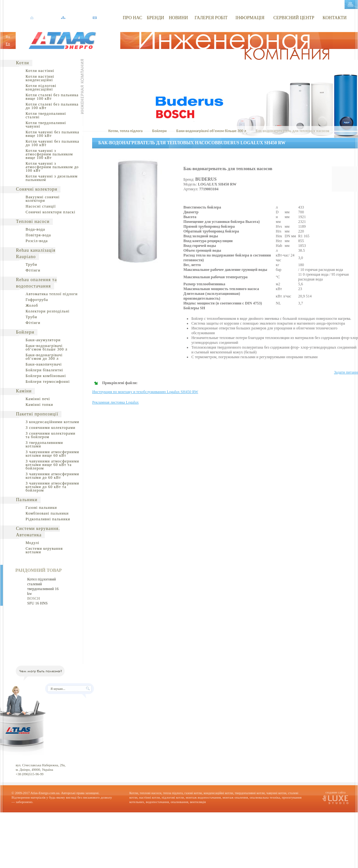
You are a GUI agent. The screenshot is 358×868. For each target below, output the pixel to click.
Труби (31, 264)
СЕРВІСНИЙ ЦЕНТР (294, 18)
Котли (23, 63)
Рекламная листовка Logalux (115, 402)
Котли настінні (40, 71)
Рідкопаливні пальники (48, 519)
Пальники (27, 500)
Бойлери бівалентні (44, 370)
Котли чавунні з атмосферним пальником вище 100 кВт (49, 154)
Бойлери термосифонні (48, 382)
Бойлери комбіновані (46, 376)
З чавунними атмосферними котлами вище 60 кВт (52, 454)
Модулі (32, 543)
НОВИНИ (178, 18)
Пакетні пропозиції (37, 414)
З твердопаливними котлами (44, 444)
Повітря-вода (38, 235)
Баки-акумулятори (43, 340)
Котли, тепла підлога (125, 131)
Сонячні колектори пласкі (51, 212)
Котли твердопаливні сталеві (46, 115)
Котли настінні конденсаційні (40, 78)
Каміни (24, 391)
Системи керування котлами (44, 550)
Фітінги (33, 270)
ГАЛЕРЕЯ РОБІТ (211, 18)
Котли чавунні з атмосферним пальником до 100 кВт (52, 167)
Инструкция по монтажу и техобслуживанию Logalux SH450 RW (145, 392)
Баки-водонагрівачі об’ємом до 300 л (44, 357)
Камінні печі (38, 399)
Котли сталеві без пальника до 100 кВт (52, 106)
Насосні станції (41, 206)
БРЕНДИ (155, 18)
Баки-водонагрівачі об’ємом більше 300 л (47, 347)
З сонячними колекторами (51, 428)
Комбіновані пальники (47, 513)
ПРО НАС (133, 18)
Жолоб (32, 305)
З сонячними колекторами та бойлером (51, 435)
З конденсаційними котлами (52, 422)
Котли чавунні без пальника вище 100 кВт (52, 134)
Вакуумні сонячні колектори (43, 199)
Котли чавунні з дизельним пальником (52, 178)
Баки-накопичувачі (44, 364)
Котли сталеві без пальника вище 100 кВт (52, 97)
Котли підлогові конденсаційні (41, 87)
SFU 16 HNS (37, 603)
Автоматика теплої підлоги (52, 294)
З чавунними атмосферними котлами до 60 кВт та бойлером (52, 487)
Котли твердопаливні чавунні (46, 125)
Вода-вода (35, 229)
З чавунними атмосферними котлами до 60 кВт (52, 476)
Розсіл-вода (37, 241)
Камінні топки (39, 405)
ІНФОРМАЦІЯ (250, 18)
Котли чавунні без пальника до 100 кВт (52, 143)
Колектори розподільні (48, 311)
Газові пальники (41, 508)
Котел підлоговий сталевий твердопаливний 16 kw (43, 586)
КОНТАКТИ (334, 18)
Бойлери (25, 332)
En (8, 44)
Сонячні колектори (37, 189)
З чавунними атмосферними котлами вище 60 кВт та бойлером (52, 465)
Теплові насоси (33, 221)
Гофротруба (37, 300)
